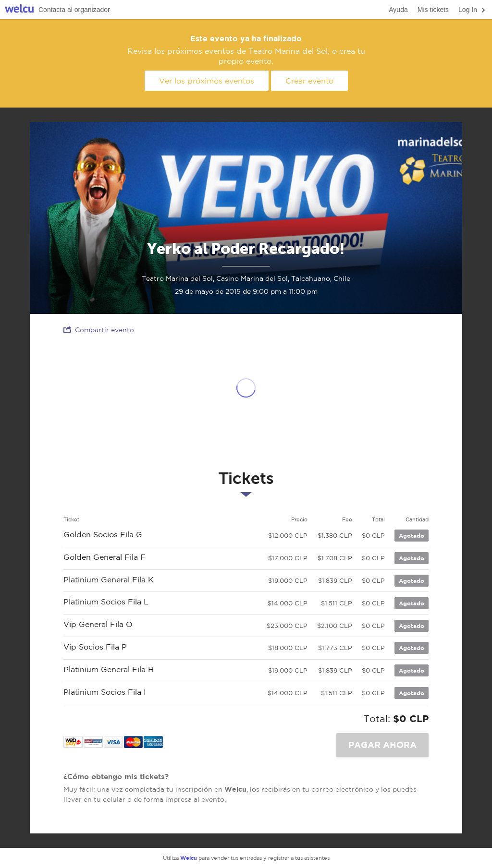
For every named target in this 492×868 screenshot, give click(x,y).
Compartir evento (99, 330)
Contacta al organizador (74, 10)
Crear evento (309, 81)
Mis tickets (433, 10)
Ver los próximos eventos (207, 81)
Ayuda (398, 10)
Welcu (19, 10)
